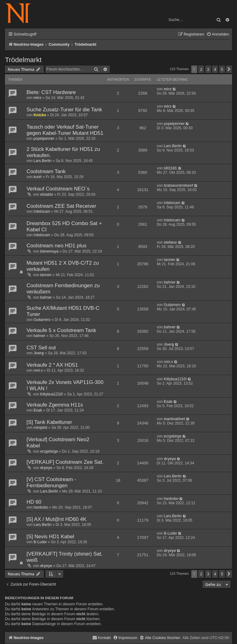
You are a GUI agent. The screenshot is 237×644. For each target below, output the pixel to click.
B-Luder (40, 542)
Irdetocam (42, 211)
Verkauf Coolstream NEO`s (58, 189)
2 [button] (201, 69)
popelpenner (44, 139)
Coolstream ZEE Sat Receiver (61, 206)
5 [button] (222, 69)
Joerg (39, 353)
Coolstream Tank (46, 171)
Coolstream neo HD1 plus (56, 246)
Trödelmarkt (23, 60)
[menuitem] (218, 34)
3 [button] (208, 69)
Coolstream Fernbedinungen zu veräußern (63, 289)
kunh (38, 177)
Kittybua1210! (52, 394)
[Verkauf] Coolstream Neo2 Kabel (58, 443)
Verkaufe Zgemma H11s (55, 405)
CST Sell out (41, 348)
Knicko (40, 115)
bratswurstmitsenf (179, 186)
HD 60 (34, 502)
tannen (46, 275)
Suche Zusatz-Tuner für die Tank (64, 110)
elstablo (47, 194)
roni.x (38, 370)
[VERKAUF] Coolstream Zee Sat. (65, 462)
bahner (46, 297)
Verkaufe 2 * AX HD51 (52, 365)
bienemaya (49, 251)
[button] (229, 69)
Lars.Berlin (43, 161)
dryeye (46, 468)
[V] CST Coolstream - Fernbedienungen (51, 482)
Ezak (38, 410)
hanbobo (41, 507)
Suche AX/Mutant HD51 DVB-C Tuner (63, 311)
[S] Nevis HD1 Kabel (50, 537)
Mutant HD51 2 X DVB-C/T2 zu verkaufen (63, 266)
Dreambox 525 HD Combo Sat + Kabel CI (64, 226)
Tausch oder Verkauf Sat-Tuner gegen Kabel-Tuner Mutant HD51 (65, 130)
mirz (37, 98)
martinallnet (175, 419)
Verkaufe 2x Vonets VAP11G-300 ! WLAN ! (65, 385)
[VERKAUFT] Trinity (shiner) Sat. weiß (65, 557)
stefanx (170, 242)
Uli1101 (170, 168)
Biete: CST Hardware (51, 92)
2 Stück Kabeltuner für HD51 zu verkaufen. (63, 152)
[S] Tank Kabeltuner (49, 422)
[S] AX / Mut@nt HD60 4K (56, 519)
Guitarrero (42, 320)
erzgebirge (49, 451)
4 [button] (215, 69)
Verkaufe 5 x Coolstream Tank (61, 330)
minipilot (40, 428)
